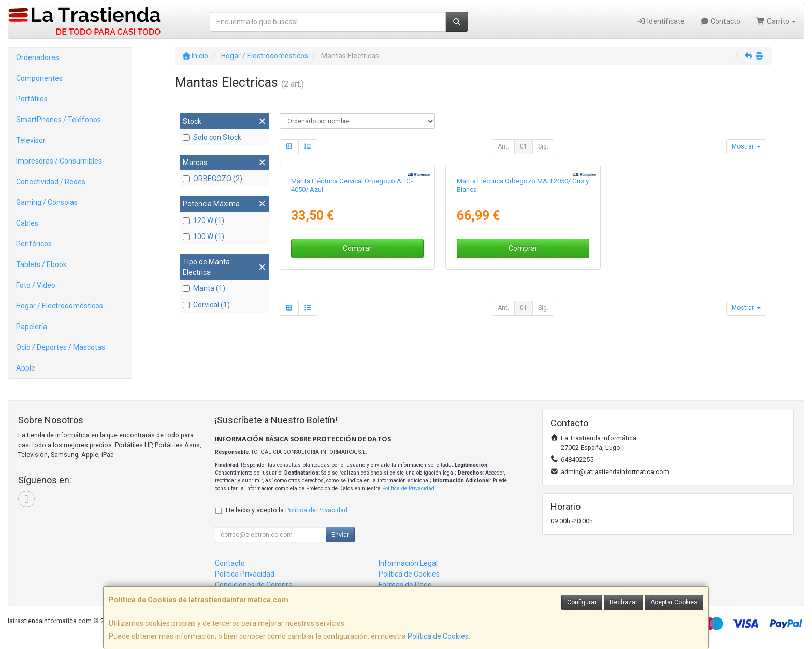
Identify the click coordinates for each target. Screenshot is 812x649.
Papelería (32, 327)
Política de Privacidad (408, 488)
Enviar (340, 535)
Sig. (543, 146)
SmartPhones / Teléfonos (59, 120)
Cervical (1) (206, 305)
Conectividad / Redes (51, 182)
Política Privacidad (245, 574)
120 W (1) (204, 220)
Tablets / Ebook (41, 264)
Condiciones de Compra (254, 585)
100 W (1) (204, 237)
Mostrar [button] (746, 146)
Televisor (31, 140)
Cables (27, 223)
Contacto (721, 21)
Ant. (503, 146)
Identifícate (661, 21)
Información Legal (408, 563)
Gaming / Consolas (47, 202)
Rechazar (624, 602)
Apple (26, 368)
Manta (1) (204, 288)
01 (524, 146)
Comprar (357, 248)
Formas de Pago (405, 585)
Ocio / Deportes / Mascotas (61, 347)
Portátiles (32, 99)
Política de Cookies (438, 636)
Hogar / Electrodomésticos (60, 306)
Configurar (582, 602)
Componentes (39, 78)
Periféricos (34, 244)
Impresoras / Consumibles (59, 161)
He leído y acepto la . (287, 510)
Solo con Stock (212, 137)
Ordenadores (38, 57)
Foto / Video (36, 285)
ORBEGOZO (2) (213, 179)
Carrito (776, 21)
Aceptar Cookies (674, 602)
